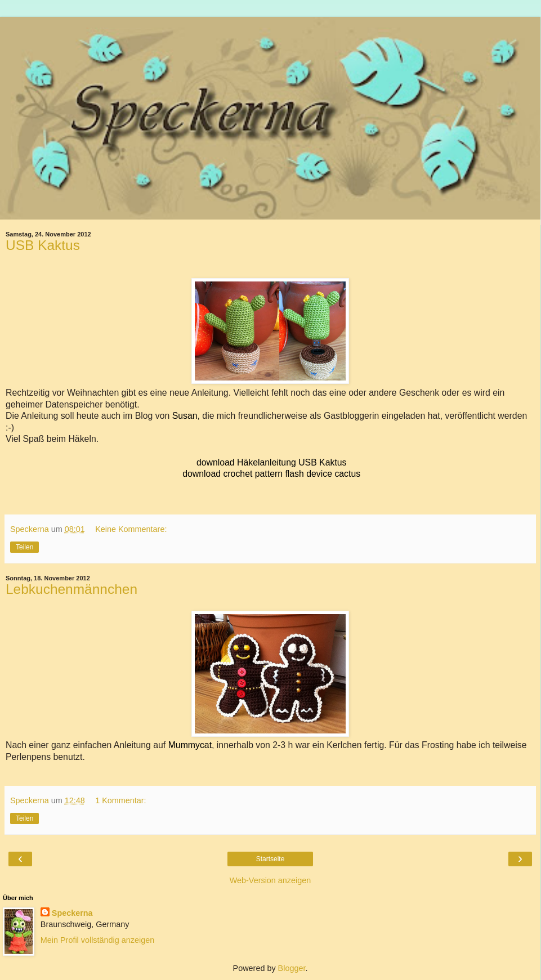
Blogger (292, 968)
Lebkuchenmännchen (71, 589)
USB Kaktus (43, 245)
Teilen (24, 547)
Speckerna (72, 913)
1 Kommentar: (120, 800)
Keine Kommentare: (131, 529)
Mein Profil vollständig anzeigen (97, 940)
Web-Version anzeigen (270, 880)
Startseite (270, 859)
